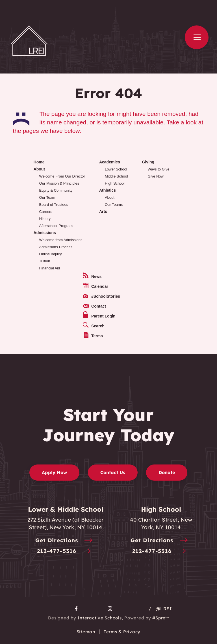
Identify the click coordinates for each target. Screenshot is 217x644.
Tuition (45, 261)
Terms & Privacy (122, 632)
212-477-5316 (66, 551)
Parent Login (99, 315)
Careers (46, 212)
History (45, 219)
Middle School (116, 176)
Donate (167, 472)
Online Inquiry (51, 254)
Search (94, 325)
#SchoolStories (101, 296)
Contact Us (113, 472)
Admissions (45, 233)
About (39, 169)
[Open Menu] (197, 37)
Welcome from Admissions (61, 240)
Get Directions (66, 541)
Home (39, 162)
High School (115, 183)
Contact (94, 306)
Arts (103, 211)
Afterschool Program (56, 226)
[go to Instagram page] (110, 609)
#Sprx (160, 618)
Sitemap (86, 632)
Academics (110, 162)
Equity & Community (56, 190)
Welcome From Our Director (62, 176)
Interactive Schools (99, 618)
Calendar (96, 286)
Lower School (116, 169)
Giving (148, 162)
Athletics (108, 190)
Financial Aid (50, 268)
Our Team (47, 197)
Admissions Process (56, 247)
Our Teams (114, 205)
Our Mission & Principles (59, 183)
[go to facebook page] (76, 609)
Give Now (156, 176)
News (92, 276)
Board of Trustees (54, 205)
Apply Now (54, 472)
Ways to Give (159, 169)
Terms (93, 335)
